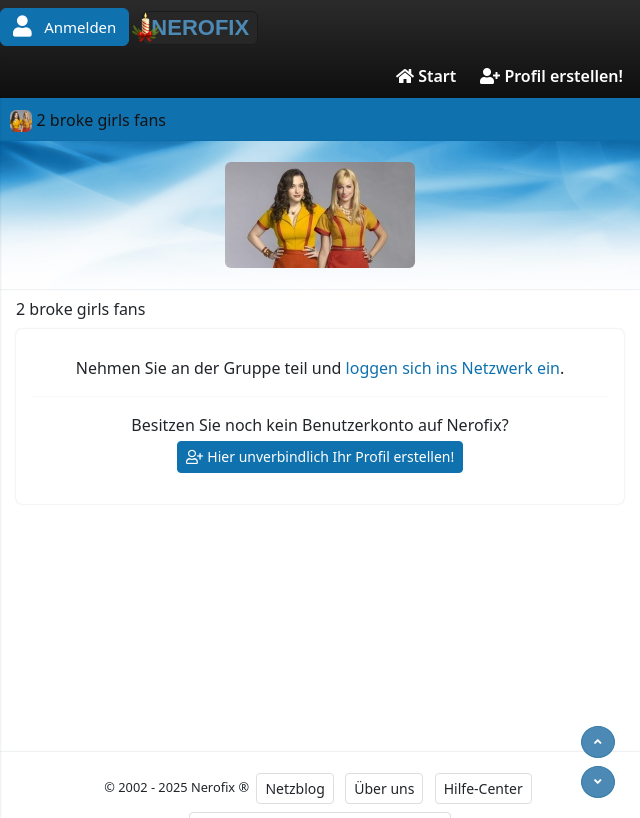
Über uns (384, 788)
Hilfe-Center (483, 788)
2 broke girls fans (88, 120)
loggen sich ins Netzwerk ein (453, 368)
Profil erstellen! (551, 76)
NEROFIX (195, 27)
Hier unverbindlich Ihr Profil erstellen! (320, 457)
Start (426, 76)
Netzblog (294, 788)
